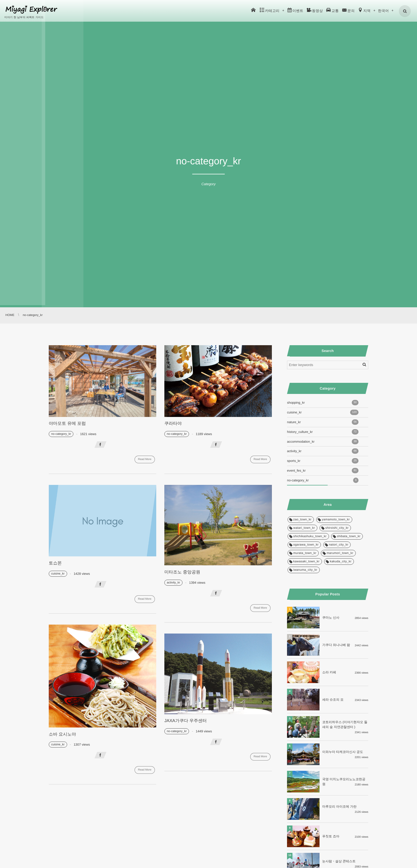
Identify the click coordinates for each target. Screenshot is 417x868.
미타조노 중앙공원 (182, 572)
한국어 (384, 11)
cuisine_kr (58, 574)
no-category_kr (61, 434)
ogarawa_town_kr (306, 545)
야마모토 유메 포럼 (67, 424)
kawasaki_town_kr (306, 562)
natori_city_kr (339, 545)
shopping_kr (323, 403)
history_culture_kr (323, 432)
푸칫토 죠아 (331, 836)
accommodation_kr (323, 442)
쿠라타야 (173, 424)
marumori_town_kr (340, 553)
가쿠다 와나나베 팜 (336, 645)
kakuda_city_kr (341, 562)
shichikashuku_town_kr (310, 536)
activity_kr (173, 583)
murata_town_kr (305, 553)
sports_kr (323, 461)
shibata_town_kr (349, 536)
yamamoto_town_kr (336, 520)
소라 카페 (329, 672)
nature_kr (323, 422)
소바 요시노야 (62, 734)
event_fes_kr (323, 471)
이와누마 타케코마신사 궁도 (343, 752)
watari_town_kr (304, 528)
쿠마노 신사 (331, 618)
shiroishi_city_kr (337, 528)
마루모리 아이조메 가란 (339, 807)
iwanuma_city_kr (305, 570)
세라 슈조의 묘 (333, 700)
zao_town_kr (302, 520)
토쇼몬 (55, 563)
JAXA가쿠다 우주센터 (185, 721)
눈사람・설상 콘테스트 (339, 861)
